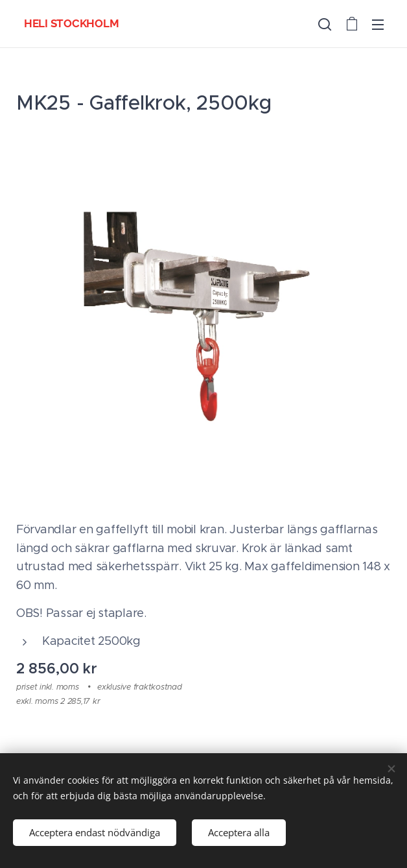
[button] (325, 24)
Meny (378, 25)
